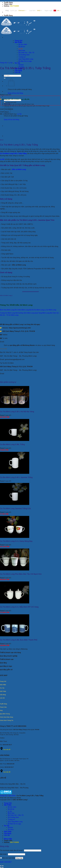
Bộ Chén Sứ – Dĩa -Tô (16, 815)
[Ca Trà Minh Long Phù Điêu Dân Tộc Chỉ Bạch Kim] (15, 570)
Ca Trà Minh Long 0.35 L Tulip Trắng (13, 153)
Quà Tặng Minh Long (15, 822)
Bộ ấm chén (12, 807)
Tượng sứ (11, 819)
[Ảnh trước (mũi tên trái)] (1, 868)
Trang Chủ (8, 803)
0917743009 (14, 6)
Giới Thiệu (8, 831)
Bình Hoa (11, 813)
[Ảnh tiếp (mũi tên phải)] (3, 868)
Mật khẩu (4, 854)
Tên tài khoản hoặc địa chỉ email (12, 850)
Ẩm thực (11, 830)
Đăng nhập (19, 858)
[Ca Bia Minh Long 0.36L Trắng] (15, 440)
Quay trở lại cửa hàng (15, 93)
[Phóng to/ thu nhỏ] (3, 866)
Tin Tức (17, 63)
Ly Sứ (10, 63)
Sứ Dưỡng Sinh (13, 817)
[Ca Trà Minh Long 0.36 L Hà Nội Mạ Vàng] (15, 407)
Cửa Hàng (18, 70)
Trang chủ (4, 63)
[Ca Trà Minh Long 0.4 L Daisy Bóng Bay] (15, 537)
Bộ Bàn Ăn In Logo (14, 824)
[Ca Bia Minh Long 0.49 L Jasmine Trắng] (15, 473)
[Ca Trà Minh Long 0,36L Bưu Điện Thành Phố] (15, 636)
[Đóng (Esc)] (1, 866)
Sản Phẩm (8, 805)
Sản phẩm (12, 796)
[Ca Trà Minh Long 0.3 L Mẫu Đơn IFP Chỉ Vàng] (15, 603)
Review (21, 65)
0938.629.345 (11, 764)
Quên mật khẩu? (6, 862)
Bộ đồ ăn (11, 809)
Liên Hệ (17, 72)
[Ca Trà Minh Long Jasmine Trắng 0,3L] (15, 504)
